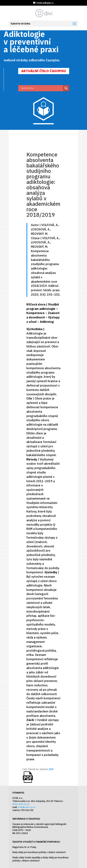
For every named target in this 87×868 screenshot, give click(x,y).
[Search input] (41, 88)
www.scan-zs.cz (21, 804)
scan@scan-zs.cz (27, 807)
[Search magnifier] (66, 88)
